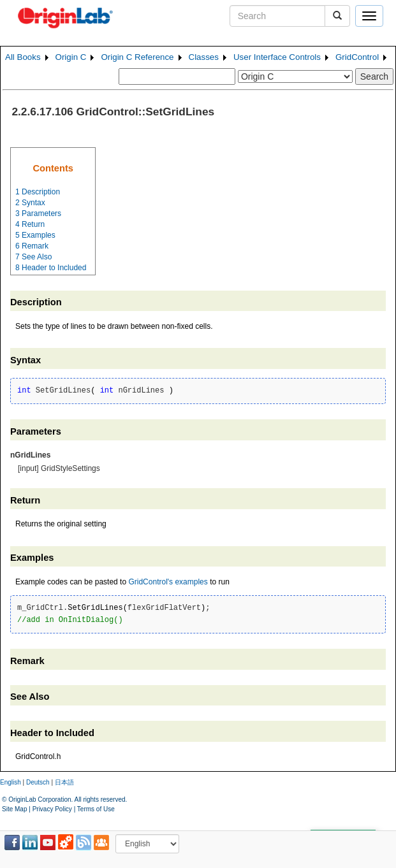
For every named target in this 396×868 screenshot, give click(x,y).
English (11, 782)
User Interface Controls (277, 57)
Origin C (71, 57)
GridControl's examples (168, 582)
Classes (204, 57)
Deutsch (38, 782)
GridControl (357, 57)
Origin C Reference (137, 57)
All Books (23, 57)
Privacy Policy (52, 809)
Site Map (14, 809)
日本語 (64, 782)
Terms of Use (96, 809)
